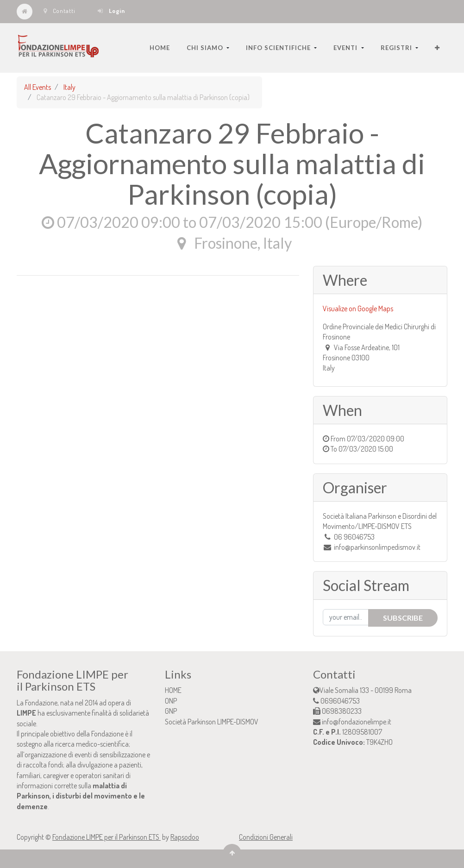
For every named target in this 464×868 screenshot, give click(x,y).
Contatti (60, 11)
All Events (38, 87)
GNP (171, 711)
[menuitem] (160, 48)
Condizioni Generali (266, 837)
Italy (69, 87)
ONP (171, 701)
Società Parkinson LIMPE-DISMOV (212, 722)
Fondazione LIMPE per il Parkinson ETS (107, 837)
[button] (437, 48)
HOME (173, 690)
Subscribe (403, 618)
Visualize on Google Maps (358, 308)
